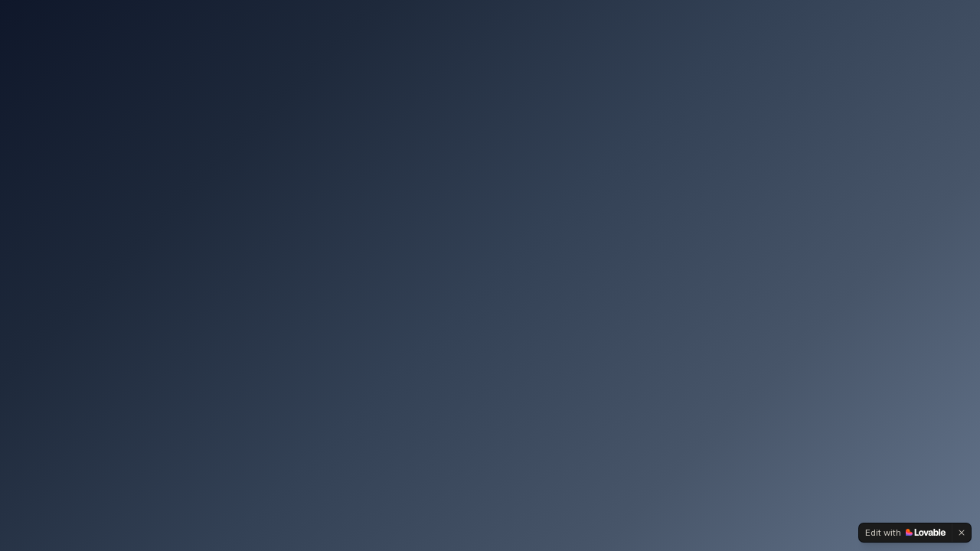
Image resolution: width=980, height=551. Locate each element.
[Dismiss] (962, 533)
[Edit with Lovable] (905, 533)
